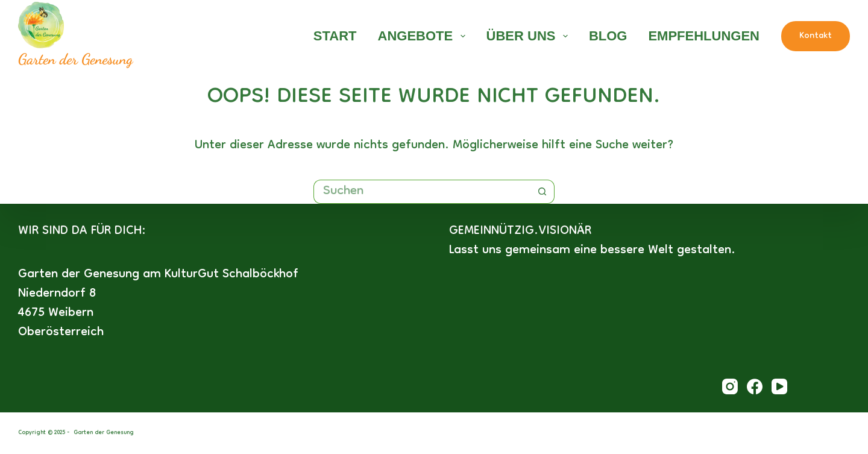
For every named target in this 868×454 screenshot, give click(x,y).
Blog (608, 36)
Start (335, 36)
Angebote (424, 36)
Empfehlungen (704, 36)
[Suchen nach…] (422, 192)
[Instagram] (730, 386)
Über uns (530, 36)
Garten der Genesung (75, 59)
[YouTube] (779, 386)
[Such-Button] (542, 192)
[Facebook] (755, 386)
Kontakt (816, 36)
